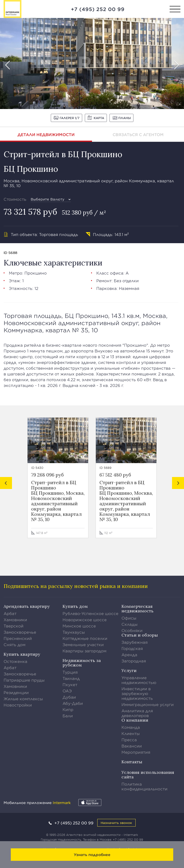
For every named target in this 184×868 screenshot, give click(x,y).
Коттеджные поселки (85, 638)
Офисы (129, 618)
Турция (70, 672)
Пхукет (70, 684)
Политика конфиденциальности (144, 786)
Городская (132, 648)
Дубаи (69, 697)
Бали (68, 716)
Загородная (134, 661)
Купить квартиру (22, 654)
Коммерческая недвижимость (138, 609)
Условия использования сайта (148, 775)
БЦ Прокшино (31, 169)
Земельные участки (83, 644)
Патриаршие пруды (24, 680)
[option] (92, 63)
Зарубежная (135, 642)
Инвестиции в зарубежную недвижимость (137, 693)
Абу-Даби (73, 703)
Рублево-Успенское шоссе (90, 613)
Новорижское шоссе (85, 620)
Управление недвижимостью (139, 680)
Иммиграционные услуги (148, 704)
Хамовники (15, 620)
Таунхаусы (74, 632)
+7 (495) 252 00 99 (98, 9)
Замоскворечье (20, 632)
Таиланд (71, 678)
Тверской (14, 626)
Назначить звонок (116, 823)
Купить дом (75, 606)
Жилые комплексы (23, 699)
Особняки (132, 630)
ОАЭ (67, 691)
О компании (135, 720)
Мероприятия (136, 752)
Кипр (68, 709)
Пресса (129, 740)
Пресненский (18, 638)
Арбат (10, 613)
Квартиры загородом (84, 651)
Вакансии (132, 746)
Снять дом (14, 644)
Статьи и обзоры (140, 635)
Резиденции (16, 692)
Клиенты (131, 733)
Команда (131, 727)
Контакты (132, 762)
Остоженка (15, 661)
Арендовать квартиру (27, 606)
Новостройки (18, 705)
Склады (129, 624)
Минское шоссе (79, 626)
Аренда (129, 655)
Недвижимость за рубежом (82, 663)
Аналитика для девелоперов (137, 713)
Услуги (129, 670)
